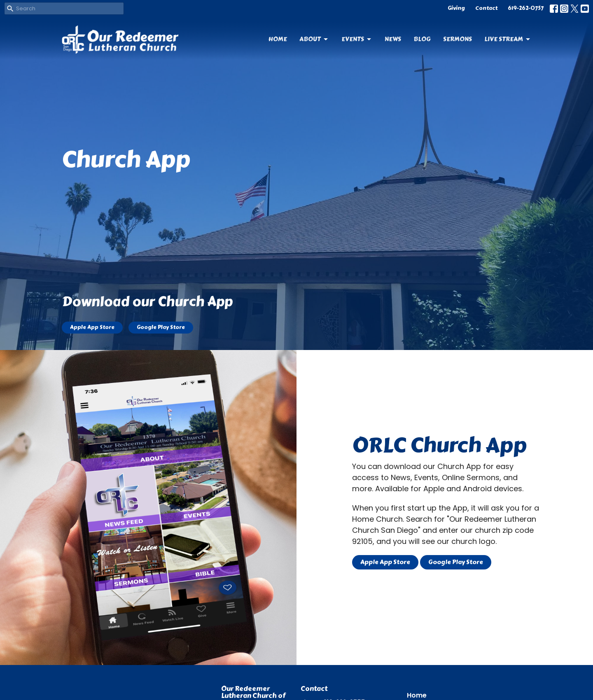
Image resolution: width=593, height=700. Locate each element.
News (393, 39)
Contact (486, 8)
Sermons (458, 39)
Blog (422, 39)
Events (357, 39)
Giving (456, 8)
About (314, 39)
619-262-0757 (526, 8)
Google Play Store (161, 327)
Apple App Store (92, 327)
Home (278, 39)
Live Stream (508, 39)
